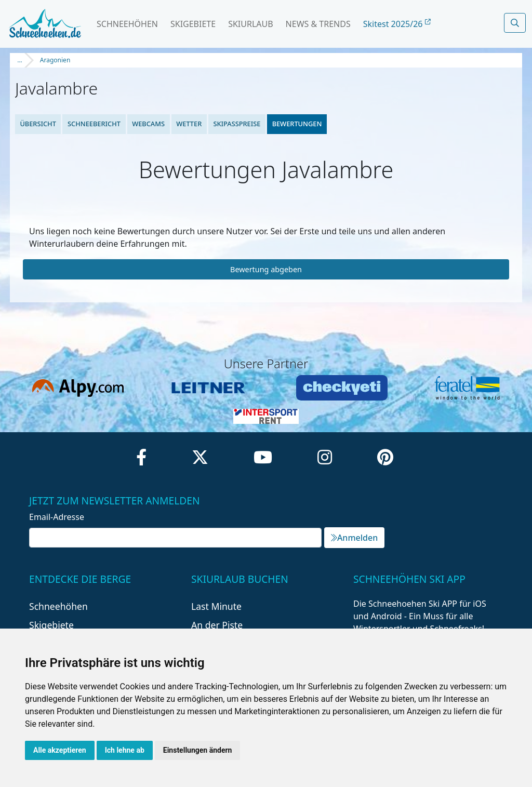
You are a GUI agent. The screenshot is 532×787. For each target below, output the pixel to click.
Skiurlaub (250, 24)
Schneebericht (94, 124)
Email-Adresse (57, 517)
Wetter (189, 124)
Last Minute (216, 606)
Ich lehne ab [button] (125, 750)
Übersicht (38, 124)
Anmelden (354, 538)
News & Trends (318, 24)
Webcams (148, 124)
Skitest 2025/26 (397, 24)
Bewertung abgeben (266, 269)
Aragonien (55, 60)
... (20, 60)
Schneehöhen (127, 24)
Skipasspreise (237, 124)
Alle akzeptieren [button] (60, 750)
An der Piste (217, 625)
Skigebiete (193, 24)
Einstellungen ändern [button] (198, 750)
